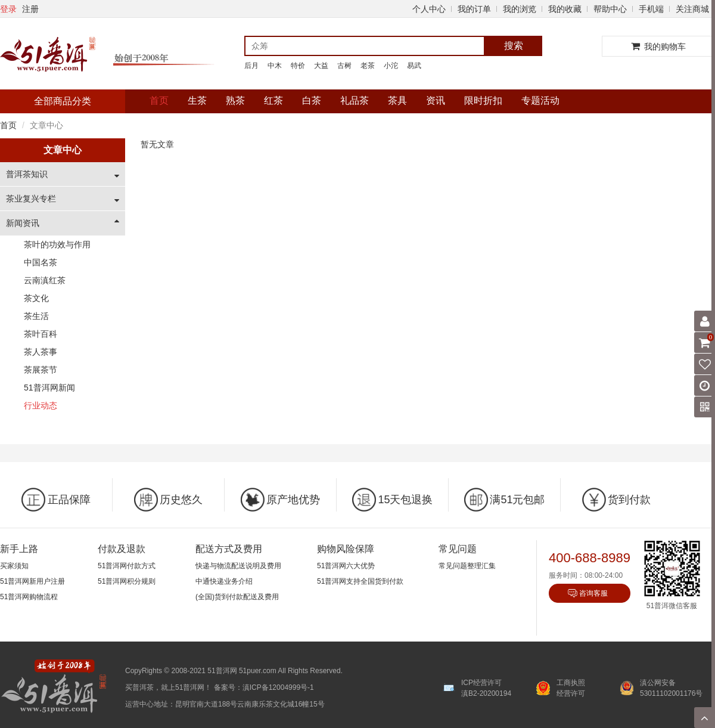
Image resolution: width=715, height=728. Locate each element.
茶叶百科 (41, 334)
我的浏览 (520, 9)
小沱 (391, 66)
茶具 (397, 100)
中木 (275, 66)
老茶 (368, 66)
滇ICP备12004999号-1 (278, 687)
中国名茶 (41, 262)
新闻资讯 (23, 223)
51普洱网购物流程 (29, 597)
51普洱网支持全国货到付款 (360, 581)
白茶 (312, 100)
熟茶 (235, 100)
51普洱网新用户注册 (32, 581)
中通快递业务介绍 (224, 581)
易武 (414, 66)
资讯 (436, 100)
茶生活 (36, 316)
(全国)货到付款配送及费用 (237, 597)
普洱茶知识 (27, 174)
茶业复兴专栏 (31, 199)
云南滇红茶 (45, 280)
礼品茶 (355, 100)
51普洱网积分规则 (127, 581)
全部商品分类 (63, 101)
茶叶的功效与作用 (57, 244)
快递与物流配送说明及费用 (238, 566)
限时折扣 (483, 100)
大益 (321, 66)
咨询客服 (593, 593)
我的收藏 (565, 9)
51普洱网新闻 (49, 388)
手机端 (651, 9)
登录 (8, 9)
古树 (344, 66)
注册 (30, 9)
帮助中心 (610, 9)
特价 (298, 66)
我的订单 (474, 9)
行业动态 (41, 405)
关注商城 (692, 9)
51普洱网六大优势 (346, 566)
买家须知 (14, 566)
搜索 (514, 46)
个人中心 (429, 9)
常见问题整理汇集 (467, 566)
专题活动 (540, 100)
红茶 (273, 100)
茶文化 (36, 298)
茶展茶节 (41, 370)
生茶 (197, 100)
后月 (251, 66)
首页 (159, 100)
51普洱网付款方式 (127, 566)
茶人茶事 (41, 352)
